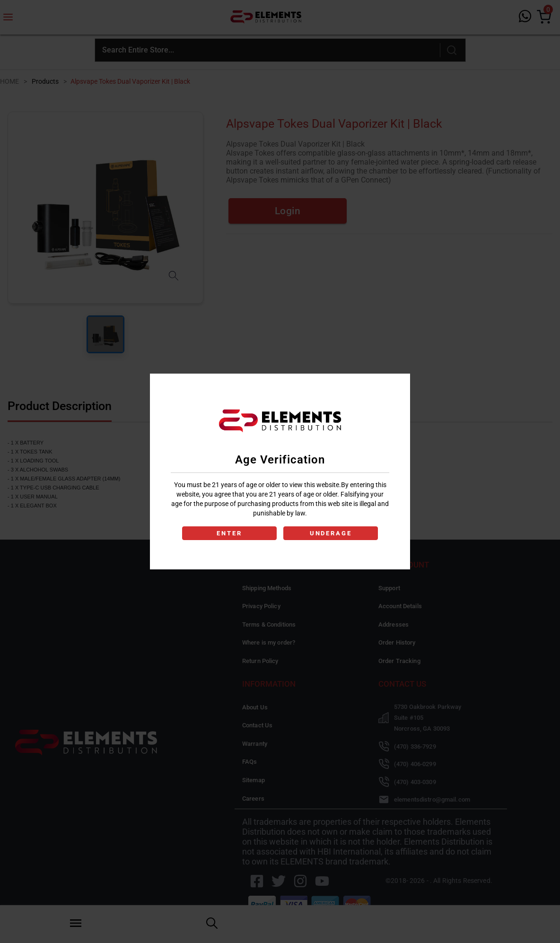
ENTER (229, 533)
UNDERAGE (331, 533)
